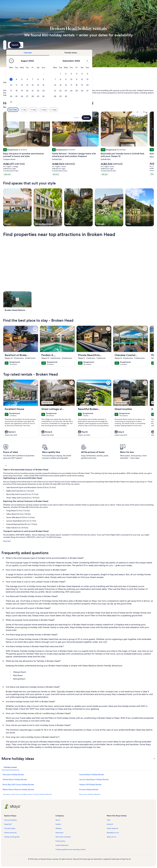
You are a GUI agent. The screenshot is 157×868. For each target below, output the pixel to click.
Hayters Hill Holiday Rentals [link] (90, 784)
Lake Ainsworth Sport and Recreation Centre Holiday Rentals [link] (27, 794)
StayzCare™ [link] (8, 824)
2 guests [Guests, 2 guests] (106, 46)
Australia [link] (26, 82)
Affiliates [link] (59, 828)
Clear (120, 118)
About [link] (58, 820)
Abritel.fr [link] (110, 824)
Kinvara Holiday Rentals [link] (89, 789)
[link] (35, 329)
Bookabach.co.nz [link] (113, 833)
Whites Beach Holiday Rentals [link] (15, 779)
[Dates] (72, 45)
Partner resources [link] (10, 833)
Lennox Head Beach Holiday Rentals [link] (94, 779)
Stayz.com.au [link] (111, 837)
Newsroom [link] (59, 833)
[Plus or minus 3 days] (87, 110)
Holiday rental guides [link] (12, 837)
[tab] (72, 53)
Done (130, 118)
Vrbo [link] (109, 820)
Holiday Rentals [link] (16, 82)
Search (147, 45)
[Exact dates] (57, 110)
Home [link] (5, 82)
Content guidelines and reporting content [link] (70, 849)
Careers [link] (58, 824)
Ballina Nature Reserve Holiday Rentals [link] (18, 789)
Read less (7, 541)
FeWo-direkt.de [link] (112, 828)
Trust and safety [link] (10, 828)
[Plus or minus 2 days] (77, 110)
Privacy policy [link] (60, 841)
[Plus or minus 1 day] (68, 110)
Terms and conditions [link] (63, 837)
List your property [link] (10, 820)
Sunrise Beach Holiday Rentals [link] (92, 774)
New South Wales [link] (38, 82)
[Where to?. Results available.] (27, 45)
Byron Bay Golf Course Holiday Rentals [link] (18, 784)
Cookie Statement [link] (62, 845)
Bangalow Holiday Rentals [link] (90, 794)
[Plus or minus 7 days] (97, 110)
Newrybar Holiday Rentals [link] (13, 774)
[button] (82, 74)
